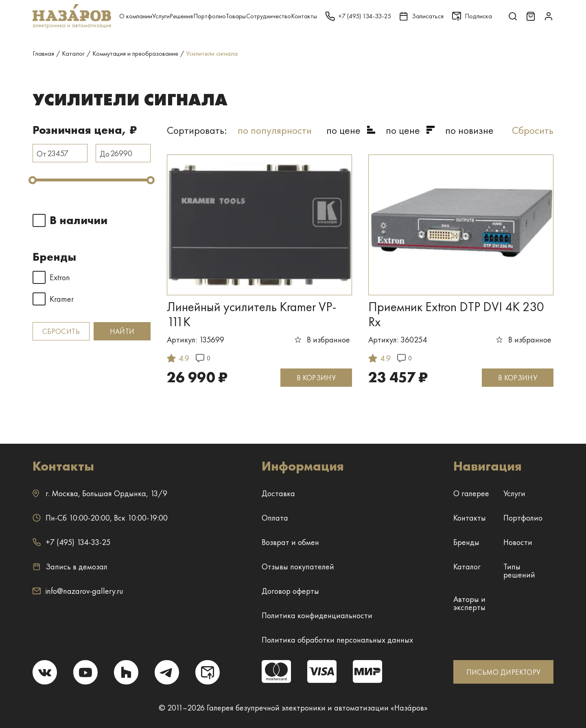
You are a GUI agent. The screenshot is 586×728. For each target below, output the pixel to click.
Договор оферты (290, 591)
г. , (100, 493)
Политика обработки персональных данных (337, 640)
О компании (136, 16)
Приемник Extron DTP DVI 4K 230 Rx (456, 314)
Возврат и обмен (290, 542)
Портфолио (210, 16)
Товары (236, 16)
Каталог (467, 567)
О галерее (471, 493)
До (105, 154)
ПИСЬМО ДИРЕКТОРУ (504, 672)
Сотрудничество (269, 16)
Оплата (275, 518)
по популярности (275, 130)
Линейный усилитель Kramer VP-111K (252, 314)
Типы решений (519, 571)
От (42, 154)
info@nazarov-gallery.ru (78, 591)
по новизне (469, 130)
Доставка (278, 493)
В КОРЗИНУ (316, 378)
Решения (181, 16)
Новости (518, 542)
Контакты (304, 16)
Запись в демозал (70, 567)
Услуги (161, 16)
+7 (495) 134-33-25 (71, 542)
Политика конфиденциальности (317, 615)
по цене (343, 130)
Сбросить (61, 331)
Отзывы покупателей (298, 567)
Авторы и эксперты (469, 603)
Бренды (466, 542)
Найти (122, 331)
